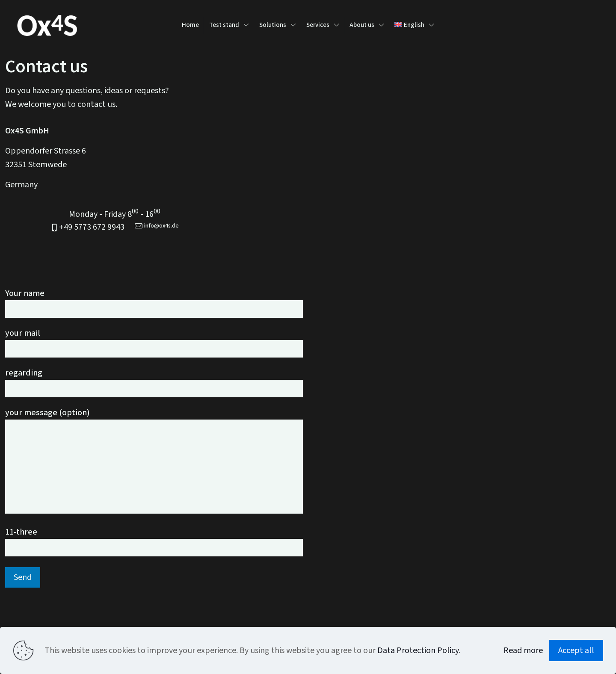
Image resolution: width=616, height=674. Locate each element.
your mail (154, 343)
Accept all (576, 650)
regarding (154, 383)
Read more (523, 650)
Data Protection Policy (418, 650)
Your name (154, 303)
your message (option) (154, 461)
